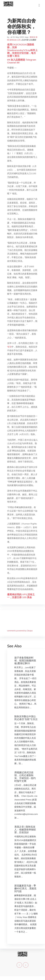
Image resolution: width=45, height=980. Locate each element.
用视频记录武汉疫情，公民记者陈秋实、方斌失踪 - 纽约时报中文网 (25, 777)
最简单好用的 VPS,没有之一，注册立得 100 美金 (21, 596)
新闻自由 (13, 40)
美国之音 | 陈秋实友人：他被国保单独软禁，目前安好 (25, 830)
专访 (9, 347)
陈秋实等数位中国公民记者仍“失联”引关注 (26, 718)
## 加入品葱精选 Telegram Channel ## (22, 61)
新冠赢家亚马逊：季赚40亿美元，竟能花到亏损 (25, 888)
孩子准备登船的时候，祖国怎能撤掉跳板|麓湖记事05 (25, 660)
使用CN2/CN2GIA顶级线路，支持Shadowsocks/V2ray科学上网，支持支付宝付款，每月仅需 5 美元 (22, 50)
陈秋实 (32, 37)
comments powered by (20, 631)
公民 (19, 40)
